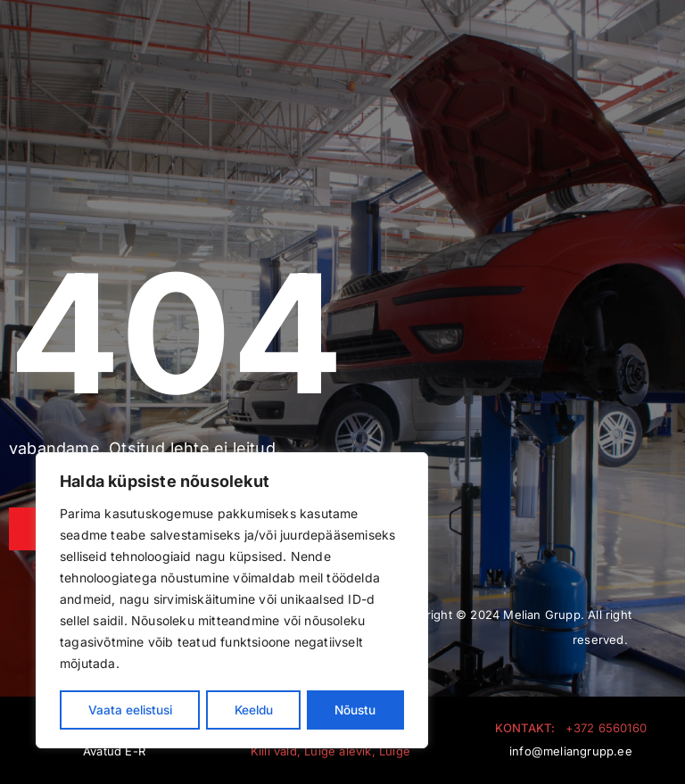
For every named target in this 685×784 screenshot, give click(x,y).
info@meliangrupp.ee (571, 751)
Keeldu (255, 710)
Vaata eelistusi (131, 710)
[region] (232, 601)
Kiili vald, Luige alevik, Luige (330, 751)
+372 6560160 (606, 728)
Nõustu (357, 710)
